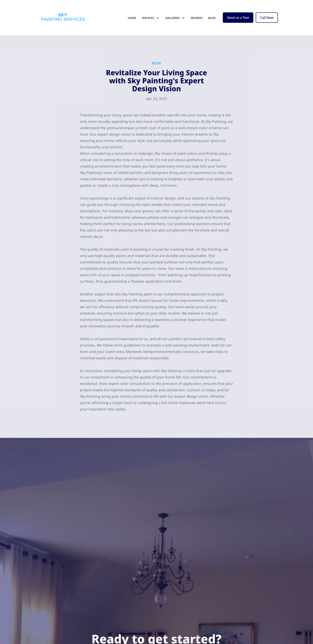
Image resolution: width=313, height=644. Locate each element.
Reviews (197, 18)
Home (132, 18)
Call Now (267, 18)
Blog (212, 18)
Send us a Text (238, 18)
